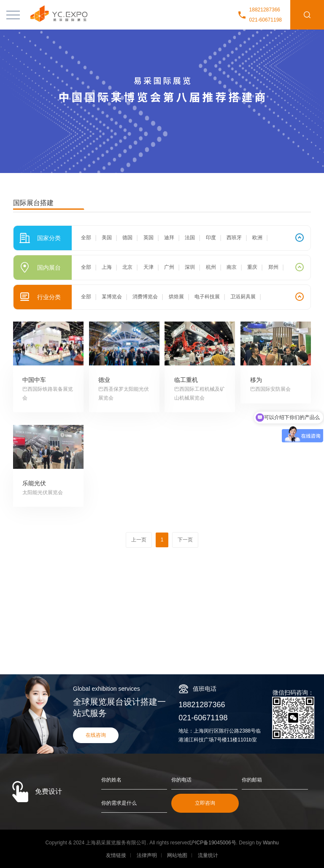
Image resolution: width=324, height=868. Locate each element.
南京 (232, 267)
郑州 (273, 267)
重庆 (252, 267)
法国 (190, 238)
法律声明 (147, 855)
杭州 (211, 267)
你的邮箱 (252, 780)
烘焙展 (176, 297)
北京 (127, 267)
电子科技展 (207, 297)
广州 (169, 267)
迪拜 (169, 238)
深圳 (190, 267)
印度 (211, 238)
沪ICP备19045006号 (213, 843)
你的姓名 (111, 780)
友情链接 (116, 855)
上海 (107, 267)
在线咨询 (96, 735)
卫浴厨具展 (243, 297)
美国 (107, 238)
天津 (148, 267)
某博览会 (112, 297)
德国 (127, 238)
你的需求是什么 (119, 803)
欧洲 (257, 238)
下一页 (185, 540)
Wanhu (271, 843)
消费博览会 (145, 297)
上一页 (139, 540)
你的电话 (181, 780)
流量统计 (208, 855)
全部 (86, 238)
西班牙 (234, 238)
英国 (148, 238)
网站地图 (177, 855)
